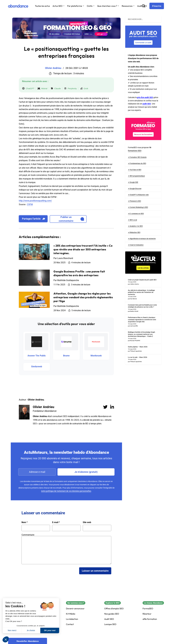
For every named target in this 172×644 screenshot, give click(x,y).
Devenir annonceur (75, 609)
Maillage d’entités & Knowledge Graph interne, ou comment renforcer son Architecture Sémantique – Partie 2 (141, 334)
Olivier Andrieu (43, 407)
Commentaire (28, 535)
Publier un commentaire (71, 219)
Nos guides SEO (112, 614)
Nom (25, 522)
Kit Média (71, 614)
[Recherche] (144, 6)
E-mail (56, 522)
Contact (70, 624)
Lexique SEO (110, 624)
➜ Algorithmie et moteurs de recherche (142, 239)
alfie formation (150, 619)
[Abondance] (18, 6)
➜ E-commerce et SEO (136, 214)
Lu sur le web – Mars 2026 (138, 357)
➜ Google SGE (133, 182)
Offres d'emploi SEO (114, 609)
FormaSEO (148, 609)
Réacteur (147, 614)
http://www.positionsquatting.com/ (35, 201)
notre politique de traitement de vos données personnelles (66, 491)
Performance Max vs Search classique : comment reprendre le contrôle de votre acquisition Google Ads (142, 320)
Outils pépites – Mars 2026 (138, 347)
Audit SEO (109, 619)
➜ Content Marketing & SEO (138, 207)
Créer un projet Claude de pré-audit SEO (142, 280)
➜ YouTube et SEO (135, 170)
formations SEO (135, 151)
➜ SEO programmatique (136, 176)
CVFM (30, 204)
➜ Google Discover (135, 189)
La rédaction (72, 619)
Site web (87, 522)
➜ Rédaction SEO (134, 232)
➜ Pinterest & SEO (134, 201)
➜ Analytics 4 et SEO (135, 226)
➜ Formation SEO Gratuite (137, 157)
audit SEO (147, 104)
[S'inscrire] (157, 6)
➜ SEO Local (132, 220)
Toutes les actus (42, 6)
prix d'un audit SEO (145, 97)
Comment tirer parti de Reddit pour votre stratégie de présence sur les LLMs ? (142, 306)
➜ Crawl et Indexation (136, 245)
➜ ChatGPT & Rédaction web (138, 195)
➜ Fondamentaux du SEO (137, 163)
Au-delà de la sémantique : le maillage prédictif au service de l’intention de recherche (141, 292)
